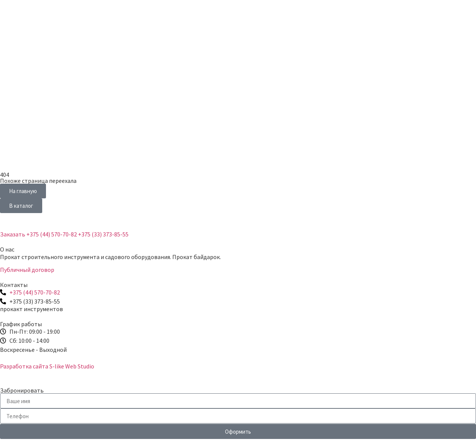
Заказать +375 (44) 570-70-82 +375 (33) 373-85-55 (64, 234)
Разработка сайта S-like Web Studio (47, 366)
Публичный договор (27, 270)
